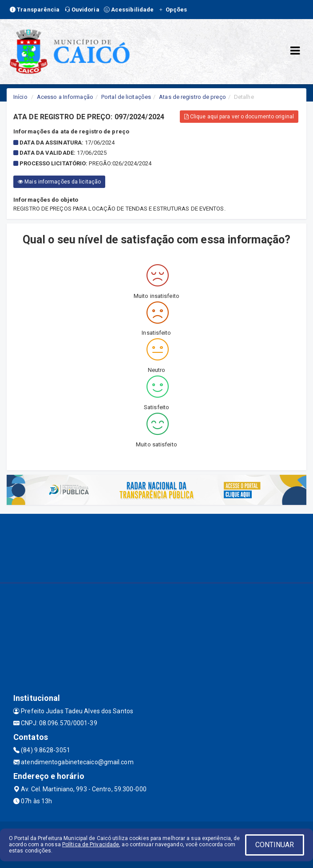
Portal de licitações (126, 97)
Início (20, 97)
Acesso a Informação (65, 97)
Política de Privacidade (91, 845)
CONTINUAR (275, 845)
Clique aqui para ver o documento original (239, 117)
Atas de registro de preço (192, 97)
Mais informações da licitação (59, 182)
